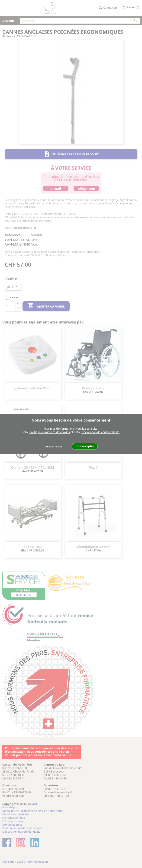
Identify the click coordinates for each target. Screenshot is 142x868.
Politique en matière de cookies (50, 432)
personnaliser (53, 446)
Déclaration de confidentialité (100, 432)
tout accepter (85, 446)
